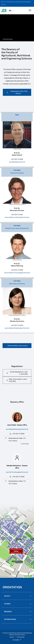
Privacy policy (21, 637)
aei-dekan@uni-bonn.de (17, 162)
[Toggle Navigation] (30, 10)
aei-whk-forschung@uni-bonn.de (17, 472)
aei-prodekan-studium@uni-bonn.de (17, 217)
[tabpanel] (17, 28)
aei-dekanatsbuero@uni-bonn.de (17, 429)
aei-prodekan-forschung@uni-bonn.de (17, 273)
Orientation (12, 587)
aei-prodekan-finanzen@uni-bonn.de (17, 328)
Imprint (12, 637)
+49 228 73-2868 (18, 434)
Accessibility (17, 640)
